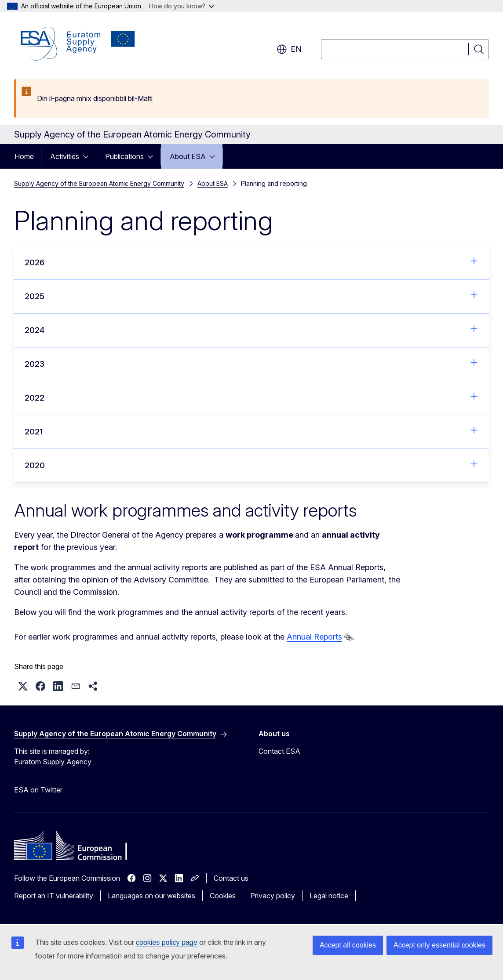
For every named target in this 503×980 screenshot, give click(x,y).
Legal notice (329, 896)
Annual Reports (314, 637)
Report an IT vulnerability (54, 896)
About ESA (188, 156)
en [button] (289, 49)
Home (24, 156)
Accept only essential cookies (439, 945)
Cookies (223, 896)
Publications (124, 156)
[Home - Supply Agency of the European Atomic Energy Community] (78, 44)
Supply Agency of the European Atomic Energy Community (99, 183)
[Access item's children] (88, 156)
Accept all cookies (348, 945)
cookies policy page (167, 942)
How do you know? (182, 6)
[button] (23, 686)
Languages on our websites (151, 896)
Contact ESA (279, 751)
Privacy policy (273, 896)
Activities (65, 156)
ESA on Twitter (38, 790)
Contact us (231, 878)
